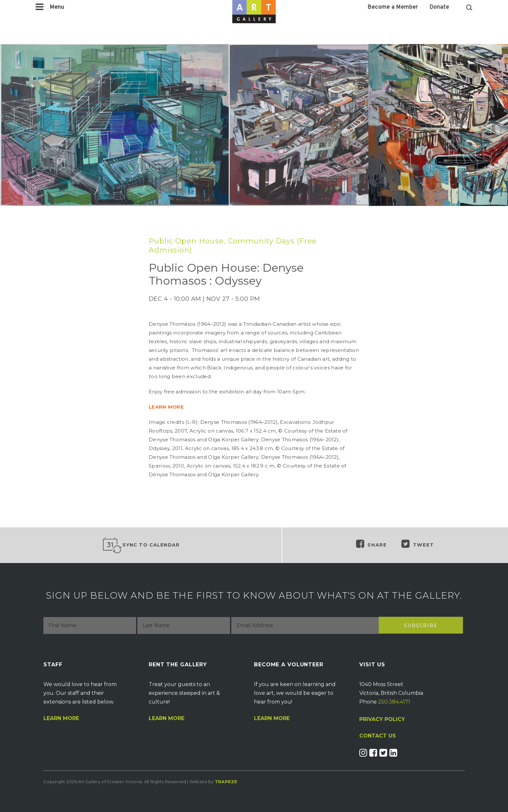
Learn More (61, 718)
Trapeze (226, 782)
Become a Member (393, 7)
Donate (439, 7)
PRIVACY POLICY (382, 719)
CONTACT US (378, 736)
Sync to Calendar (141, 545)
